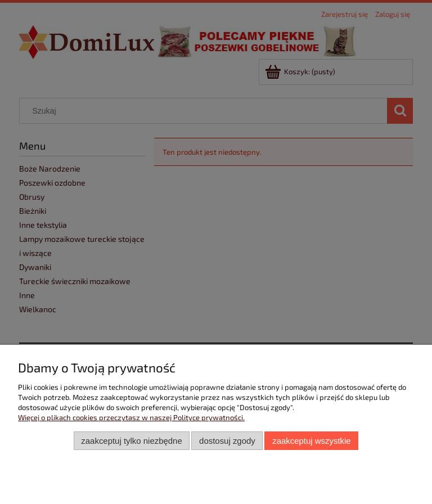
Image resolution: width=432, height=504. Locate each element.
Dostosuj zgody (227, 441)
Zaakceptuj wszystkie (311, 441)
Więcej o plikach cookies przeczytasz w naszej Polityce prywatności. (131, 417)
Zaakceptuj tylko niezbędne (131, 441)
